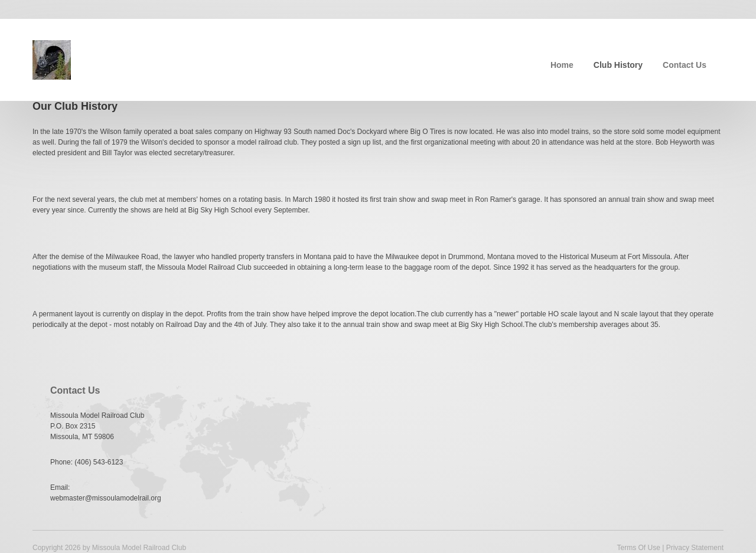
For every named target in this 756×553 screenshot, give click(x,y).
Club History (618, 65)
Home (562, 65)
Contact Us (685, 65)
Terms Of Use (638, 548)
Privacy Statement (695, 548)
